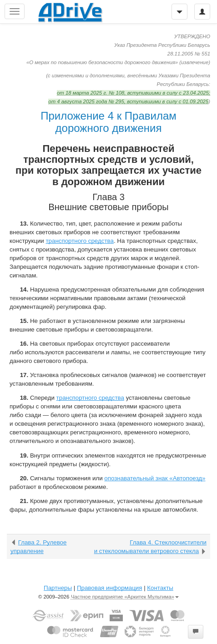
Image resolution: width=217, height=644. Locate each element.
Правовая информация (109, 588)
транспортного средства (80, 241)
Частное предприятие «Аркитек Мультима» (125, 597)
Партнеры (58, 588)
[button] (196, 632)
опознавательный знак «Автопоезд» (155, 478)
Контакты (160, 588)
